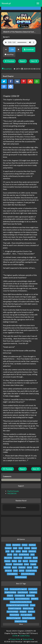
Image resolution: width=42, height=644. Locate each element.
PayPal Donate (13, 491)
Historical (7, 567)
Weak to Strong (28, 608)
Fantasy (25, 545)
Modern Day (30, 596)
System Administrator (22, 599)
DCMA (15, 636)
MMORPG (35, 599)
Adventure (32, 551)
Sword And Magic (13, 612)
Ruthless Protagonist (14, 618)
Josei (15, 554)
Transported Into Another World (21, 602)
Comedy (27, 548)
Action (18, 551)
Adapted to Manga (21, 621)
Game (36, 567)
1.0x (12, 49)
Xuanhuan (32, 545)
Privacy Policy (15, 639)
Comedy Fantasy (31, 571)
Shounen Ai (33, 561)
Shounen (9, 564)
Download (29, 49)
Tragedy (33, 564)
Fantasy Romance (21, 577)
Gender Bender (24, 554)
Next (34, 61)
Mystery (7, 561)
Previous (9, 61)
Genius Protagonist (29, 618)
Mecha (10, 554)
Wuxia (35, 558)
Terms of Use (27, 639)
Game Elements (23, 592)
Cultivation (33, 592)
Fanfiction (22, 567)
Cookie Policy (25, 636)
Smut (32, 554)
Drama (26, 564)
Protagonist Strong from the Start (17, 605)
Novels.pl (6, 3)
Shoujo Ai (8, 571)
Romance (8, 548)
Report (23, 61)
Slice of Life (8, 558)
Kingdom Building (10, 592)
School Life (28, 558)
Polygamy (23, 612)
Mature (34, 548)
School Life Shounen (28, 574)
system (22, 571)
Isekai (15, 571)
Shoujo (29, 567)
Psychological (18, 564)
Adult (15, 548)
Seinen (14, 561)
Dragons (10, 596)
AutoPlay (9, 54)
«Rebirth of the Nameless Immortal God (18, 32)
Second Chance (9, 599)
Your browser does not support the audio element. (20, 42)
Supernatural (18, 558)
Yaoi (13, 551)
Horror (25, 561)
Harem (8, 545)
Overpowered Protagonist (18, 589)
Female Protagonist (15, 608)
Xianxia (25, 551)
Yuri (20, 561)
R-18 (6, 589)
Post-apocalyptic (26, 615)
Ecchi (21, 548)
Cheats (32, 605)
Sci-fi (8, 551)
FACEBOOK (12, 493)
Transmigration (12, 574)
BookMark (7, 69)
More (21, 624)
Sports (15, 567)
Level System (33, 589)
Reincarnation (14, 615)
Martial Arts (16, 545)
